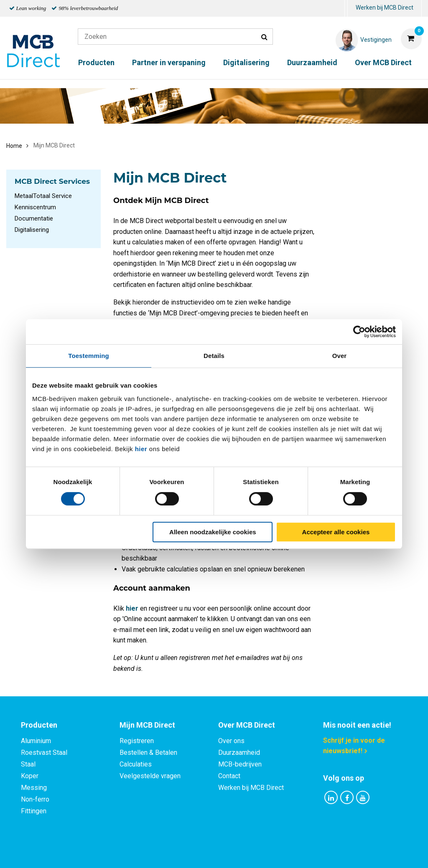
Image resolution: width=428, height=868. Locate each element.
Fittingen (34, 811)
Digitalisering (246, 62)
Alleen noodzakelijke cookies (213, 532)
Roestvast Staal (44, 753)
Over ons (231, 741)
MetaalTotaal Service (43, 196)
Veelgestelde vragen (150, 776)
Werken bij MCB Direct (385, 8)
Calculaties (136, 764)
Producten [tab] (39, 725)
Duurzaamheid (312, 62)
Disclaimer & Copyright (333, 852)
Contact (229, 776)
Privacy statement (124, 852)
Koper (30, 776)
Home (14, 146)
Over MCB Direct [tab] (247, 725)
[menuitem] (346, 9)
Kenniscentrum (35, 207)
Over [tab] (340, 356)
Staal (28, 764)
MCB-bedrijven (240, 764)
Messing (34, 788)
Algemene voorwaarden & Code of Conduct (225, 852)
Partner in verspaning (169, 62)
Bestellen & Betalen (148, 753)
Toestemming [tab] (89, 356)
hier (141, 449)
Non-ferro (35, 799)
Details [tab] (214, 356)
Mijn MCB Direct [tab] (147, 725)
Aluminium (36, 741)
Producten (96, 62)
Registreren (137, 741)
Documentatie (34, 218)
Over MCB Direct (383, 62)
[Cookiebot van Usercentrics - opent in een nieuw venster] (359, 332)
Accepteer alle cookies (336, 532)
